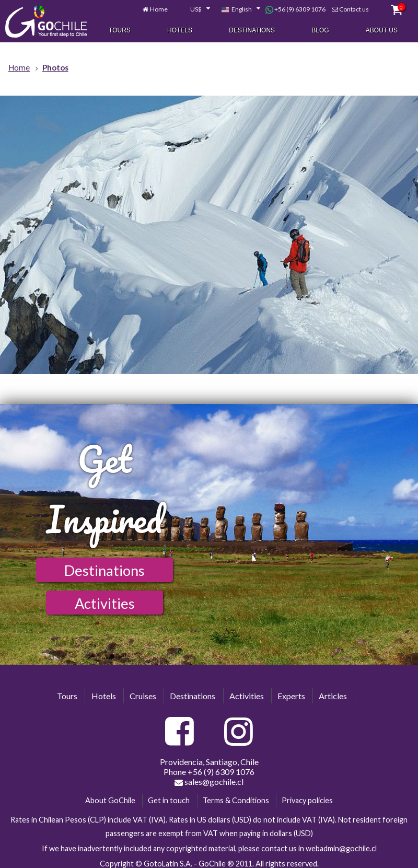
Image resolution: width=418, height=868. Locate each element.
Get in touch (169, 800)
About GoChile (110, 800)
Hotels (180, 31)
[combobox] (194, 10)
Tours (120, 31)
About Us (382, 31)
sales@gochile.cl (209, 782)
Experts (291, 696)
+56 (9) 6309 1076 (295, 10)
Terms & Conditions (236, 800)
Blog (320, 31)
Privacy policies (307, 800)
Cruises (143, 696)
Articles (333, 696)
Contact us (354, 10)
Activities (105, 603)
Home (159, 10)
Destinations (252, 31)
